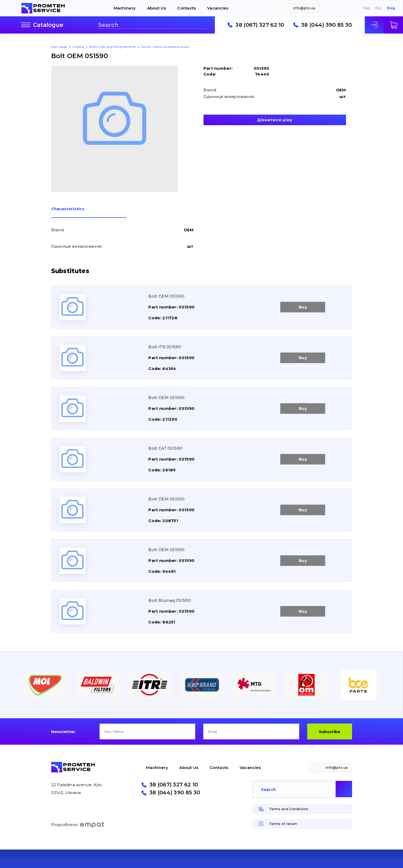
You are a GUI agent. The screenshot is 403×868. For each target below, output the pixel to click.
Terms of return (283, 824)
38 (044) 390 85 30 (326, 25)
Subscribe (329, 732)
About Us (157, 8)
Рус (379, 8)
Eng (391, 8)
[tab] (89, 212)
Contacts (186, 8)
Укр (367, 8)
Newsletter (63, 732)
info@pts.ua (304, 8)
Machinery (125, 8)
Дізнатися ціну (275, 120)
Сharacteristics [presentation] (68, 209)
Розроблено (78, 825)
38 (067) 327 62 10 (260, 25)
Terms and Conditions (289, 809)
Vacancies (218, 8)
